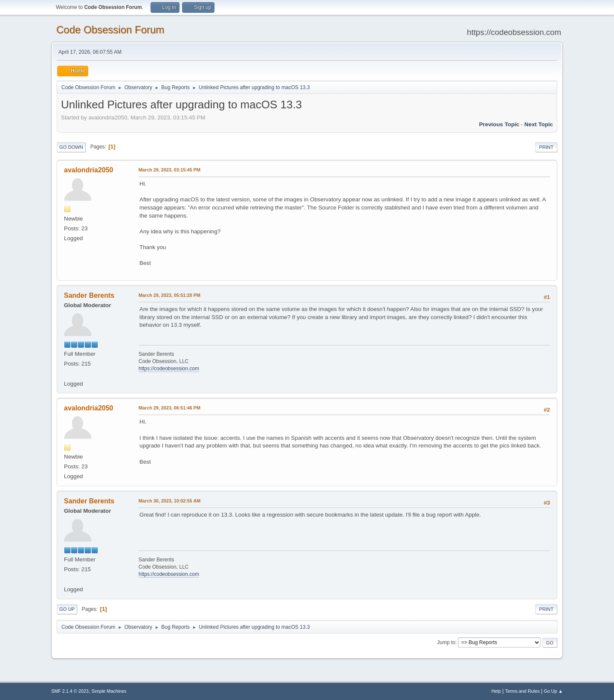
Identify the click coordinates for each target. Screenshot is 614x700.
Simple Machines (109, 691)
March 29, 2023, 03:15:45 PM (169, 170)
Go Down (71, 147)
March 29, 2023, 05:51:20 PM (169, 295)
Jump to (446, 642)
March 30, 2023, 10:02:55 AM (169, 501)
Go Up (67, 609)
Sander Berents (89, 295)
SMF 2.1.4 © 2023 (70, 691)
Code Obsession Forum (110, 30)
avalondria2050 (89, 170)
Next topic (539, 124)
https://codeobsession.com (169, 369)
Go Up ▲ (553, 691)
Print (546, 147)
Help (496, 691)
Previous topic (499, 124)
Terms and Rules (523, 691)
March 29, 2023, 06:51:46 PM (169, 408)
